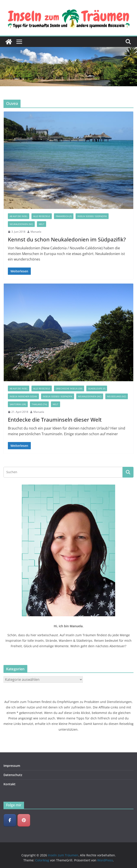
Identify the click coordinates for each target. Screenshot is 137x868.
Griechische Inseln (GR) (69, 388)
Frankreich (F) (64, 216)
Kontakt (10, 784)
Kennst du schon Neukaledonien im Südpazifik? (67, 239)
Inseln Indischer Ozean (23, 396)
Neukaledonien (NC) (21, 224)
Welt (42, 224)
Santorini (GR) (18, 404)
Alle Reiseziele (42, 216)
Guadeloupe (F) (97, 388)
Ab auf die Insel (19, 216)
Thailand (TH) (39, 404)
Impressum (12, 766)
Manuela (36, 232)
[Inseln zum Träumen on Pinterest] (24, 820)
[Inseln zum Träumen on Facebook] (10, 820)
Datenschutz (13, 775)
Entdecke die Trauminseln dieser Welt (55, 420)
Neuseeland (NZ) (117, 396)
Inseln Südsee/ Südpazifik (92, 216)
